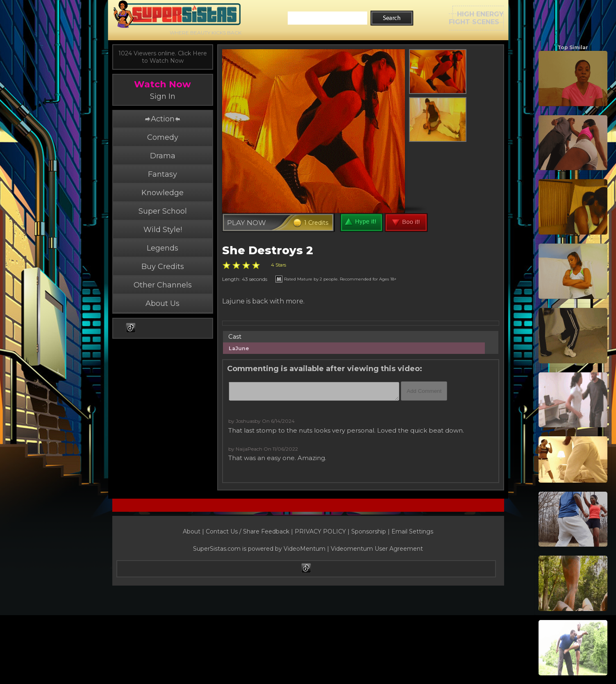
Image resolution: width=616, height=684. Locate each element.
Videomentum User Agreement (377, 549)
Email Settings (412, 531)
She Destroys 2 (268, 250)
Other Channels (163, 285)
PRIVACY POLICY (320, 531)
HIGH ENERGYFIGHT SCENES (476, 18)
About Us (163, 303)
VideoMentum (305, 549)
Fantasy (163, 174)
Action (162, 119)
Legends (163, 248)
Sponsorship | (371, 531)
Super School (163, 211)
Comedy (163, 137)
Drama (163, 156)
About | (194, 531)
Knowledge (163, 193)
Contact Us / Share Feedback (248, 531)
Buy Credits (163, 267)
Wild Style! (163, 230)
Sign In (163, 96)
